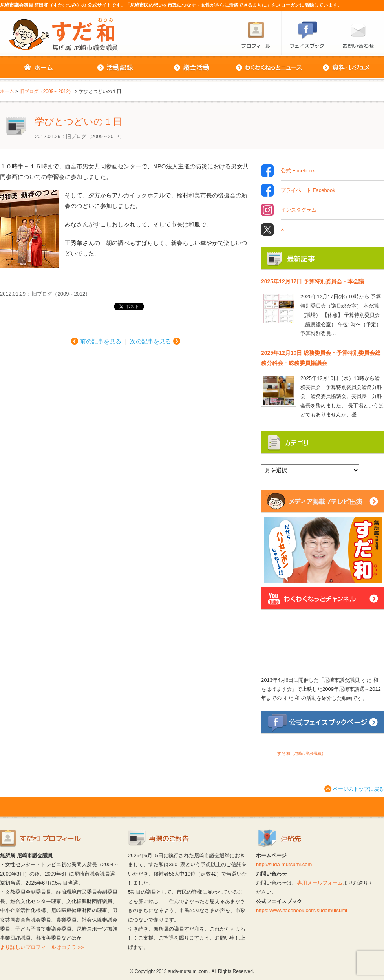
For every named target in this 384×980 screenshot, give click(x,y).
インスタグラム (299, 210)
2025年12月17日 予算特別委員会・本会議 (313, 281)
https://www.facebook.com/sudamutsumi (302, 910)
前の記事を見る (101, 341)
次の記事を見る (151, 341)
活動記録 (115, 68)
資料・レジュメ (346, 68)
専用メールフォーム (320, 883)
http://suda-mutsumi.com (284, 864)
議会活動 (192, 68)
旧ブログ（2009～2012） (95, 136)
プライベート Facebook (308, 190)
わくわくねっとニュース (269, 68)
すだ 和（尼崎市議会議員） (301, 753)
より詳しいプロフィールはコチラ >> (42, 947)
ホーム (38, 68)
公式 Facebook (298, 171)
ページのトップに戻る (358, 789)
